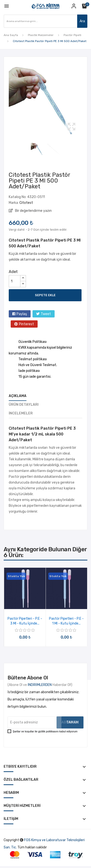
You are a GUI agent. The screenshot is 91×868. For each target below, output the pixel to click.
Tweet (46, 314)
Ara (82, 21)
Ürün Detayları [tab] (24, 405)
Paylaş (22, 314)
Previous (8, 101)
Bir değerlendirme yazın (33, 211)
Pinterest (26, 324)
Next (83, 101)
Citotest (26, 203)
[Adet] (15, 281)
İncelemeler (21, 413)
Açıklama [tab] (18, 396)
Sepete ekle (45, 295)
